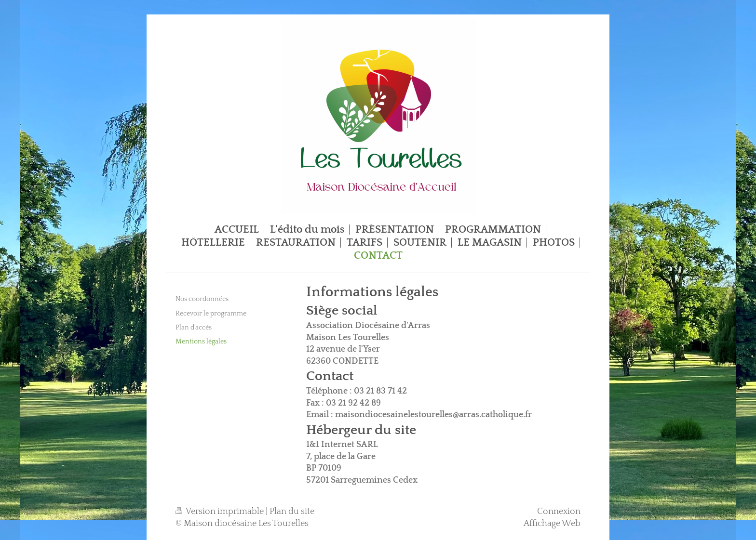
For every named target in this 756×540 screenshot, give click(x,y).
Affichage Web (552, 524)
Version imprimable (221, 512)
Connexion (559, 512)
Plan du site (292, 512)
